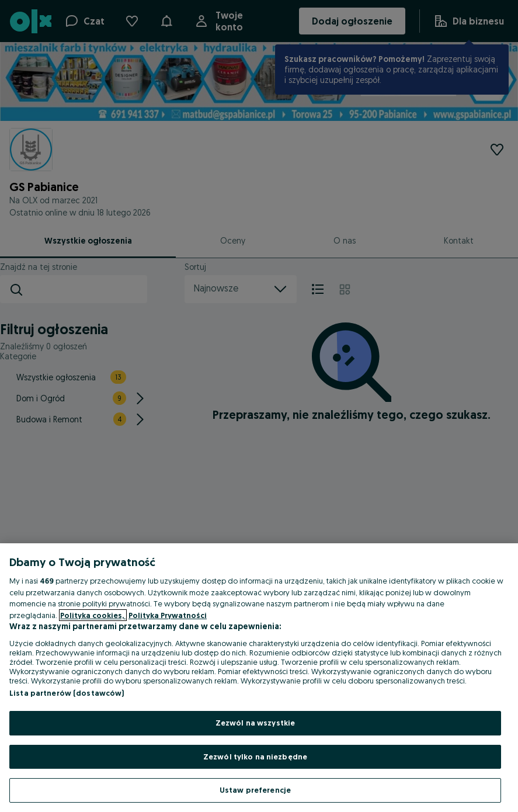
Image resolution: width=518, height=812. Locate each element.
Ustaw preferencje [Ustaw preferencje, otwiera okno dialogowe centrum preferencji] (255, 790)
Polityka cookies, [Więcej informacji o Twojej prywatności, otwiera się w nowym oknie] (93, 615)
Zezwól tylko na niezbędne (255, 757)
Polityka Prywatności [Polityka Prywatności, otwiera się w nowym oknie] (168, 615)
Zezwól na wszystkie (255, 723)
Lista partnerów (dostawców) (67, 693)
